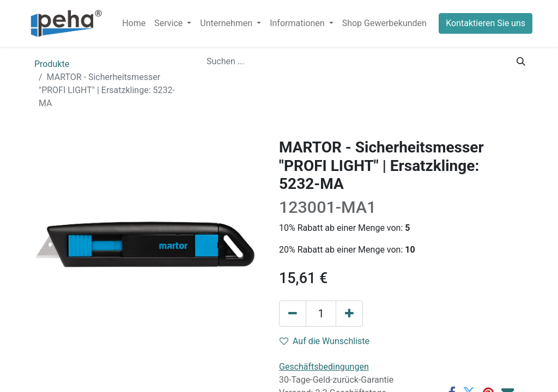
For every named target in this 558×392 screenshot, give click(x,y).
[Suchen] (521, 62)
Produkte (52, 64)
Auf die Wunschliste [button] (325, 341)
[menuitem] (134, 23)
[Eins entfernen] (293, 314)
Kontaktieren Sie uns (486, 23)
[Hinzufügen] (349, 314)
